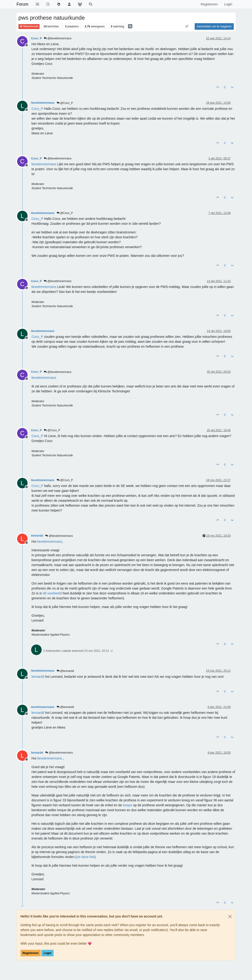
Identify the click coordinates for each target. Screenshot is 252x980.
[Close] (230, 917)
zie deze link (86, 857)
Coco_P (37, 38)
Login (47, 953)
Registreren (31, 953)
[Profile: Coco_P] (37, 109)
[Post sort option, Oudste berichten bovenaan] (187, 26)
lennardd (37, 536)
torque (128, 805)
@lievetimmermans (58, 38)
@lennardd (65, 671)
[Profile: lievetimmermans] (44, 164)
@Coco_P (65, 103)
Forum (23, 4)
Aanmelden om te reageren (214, 26)
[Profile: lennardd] (38, 677)
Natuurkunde (29, 26)
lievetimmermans (43, 103)
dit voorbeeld (52, 593)
